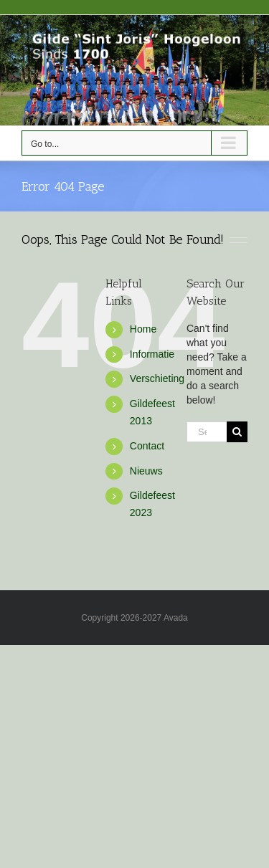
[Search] (237, 432)
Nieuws (146, 471)
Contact (147, 446)
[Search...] (207, 432)
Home (143, 329)
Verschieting (157, 378)
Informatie (152, 354)
